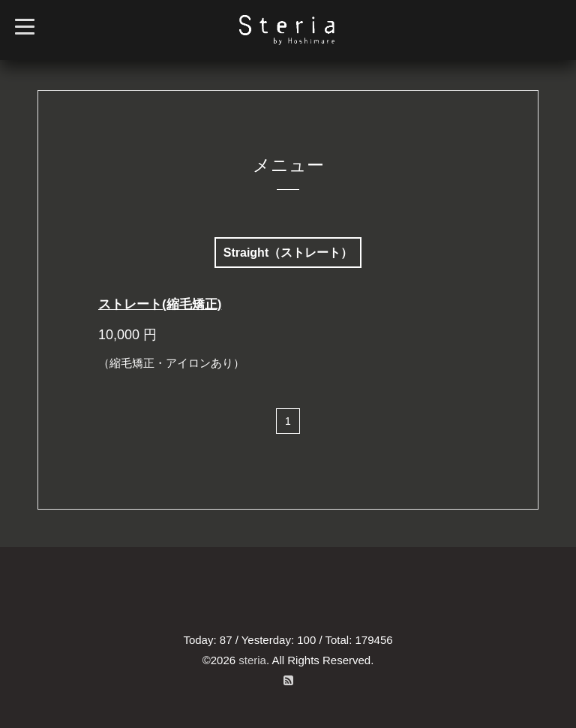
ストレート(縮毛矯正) (160, 304)
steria (252, 660)
